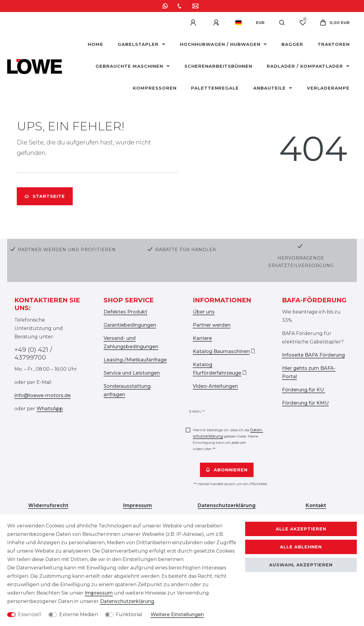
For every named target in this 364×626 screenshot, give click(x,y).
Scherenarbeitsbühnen (218, 66)
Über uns (204, 312)
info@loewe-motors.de (43, 395)
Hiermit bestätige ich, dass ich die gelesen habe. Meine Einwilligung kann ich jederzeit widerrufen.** (228, 439)
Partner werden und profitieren (67, 250)
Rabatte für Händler (186, 250)
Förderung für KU (304, 390)
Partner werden (212, 325)
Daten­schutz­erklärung (127, 601)
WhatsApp (50, 409)
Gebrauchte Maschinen (130, 66)
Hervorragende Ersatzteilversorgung (301, 262)
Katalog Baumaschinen (221, 351)
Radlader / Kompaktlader (306, 66)
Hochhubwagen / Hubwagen (221, 44)
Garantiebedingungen (130, 325)
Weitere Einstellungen (177, 614)
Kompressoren (155, 88)
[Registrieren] (217, 23)
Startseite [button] (45, 196)
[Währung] (260, 23)
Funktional (129, 614)
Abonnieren (227, 470)
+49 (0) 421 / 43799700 (33, 353)
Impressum (99, 593)
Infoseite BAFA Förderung (313, 355)
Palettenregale (215, 88)
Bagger (292, 44)
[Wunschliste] (303, 23)
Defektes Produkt (125, 312)
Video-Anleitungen (215, 386)
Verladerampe (328, 88)
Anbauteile (270, 88)
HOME (95, 44)
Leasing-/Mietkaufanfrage (135, 360)
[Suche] (282, 23)
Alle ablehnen (301, 547)
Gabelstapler (139, 44)
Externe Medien (79, 614)
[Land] (238, 23)
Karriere (202, 338)
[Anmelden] (194, 23)
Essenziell (30, 614)
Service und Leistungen (132, 373)
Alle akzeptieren (301, 529)
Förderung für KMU (305, 403)
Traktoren (334, 44)
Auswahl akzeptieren (301, 565)
